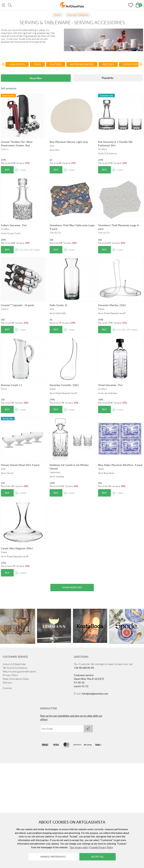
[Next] (141, 65)
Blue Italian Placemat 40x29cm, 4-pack (120, 465)
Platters (56, 64)
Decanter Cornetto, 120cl (64, 385)
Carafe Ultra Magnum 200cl (17, 548)
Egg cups (108, 64)
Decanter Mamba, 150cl (112, 305)
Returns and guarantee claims (19, 671)
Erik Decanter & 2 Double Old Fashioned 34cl (115, 144)
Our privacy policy (79, 847)
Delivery (7, 683)
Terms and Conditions (15, 668)
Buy (7, 170)
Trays (37, 64)
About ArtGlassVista (14, 664)
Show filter (36, 78)
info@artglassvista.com (95, 694)
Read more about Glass (16, 679)
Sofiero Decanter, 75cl (14, 225)
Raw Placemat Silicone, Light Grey (69, 142)
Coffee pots (131, 64)
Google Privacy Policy (102, 847)
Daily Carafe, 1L (59, 305)
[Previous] (3, 65)
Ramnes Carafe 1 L (12, 385)
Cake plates (17, 64)
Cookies (7, 688)
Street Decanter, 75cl (110, 385)
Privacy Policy (10, 675)
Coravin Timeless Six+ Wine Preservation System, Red (17, 144)
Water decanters (82, 64)
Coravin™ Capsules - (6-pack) (17, 305)
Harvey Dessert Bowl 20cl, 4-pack (20, 465)
